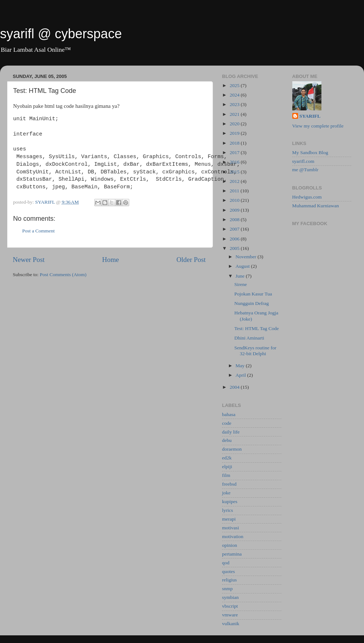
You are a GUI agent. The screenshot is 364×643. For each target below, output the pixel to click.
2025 (235, 85)
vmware (230, 615)
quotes (228, 571)
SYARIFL (310, 116)
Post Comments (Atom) (63, 275)
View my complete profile (318, 126)
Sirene (241, 284)
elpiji (227, 466)
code (227, 423)
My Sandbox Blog (310, 152)
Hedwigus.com (307, 197)
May (241, 366)
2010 (235, 200)
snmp (227, 589)
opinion (230, 545)
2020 (235, 124)
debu (227, 440)
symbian (230, 597)
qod (226, 563)
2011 (235, 191)
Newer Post (29, 260)
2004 (235, 387)
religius (230, 580)
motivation (233, 536)
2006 (235, 239)
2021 (235, 114)
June (241, 276)
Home (111, 260)
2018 (235, 143)
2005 (235, 248)
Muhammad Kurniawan (316, 206)
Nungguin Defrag (252, 303)
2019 (235, 133)
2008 (235, 219)
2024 (235, 95)
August (243, 266)
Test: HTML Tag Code (257, 328)
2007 (235, 229)
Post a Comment (38, 231)
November (246, 257)
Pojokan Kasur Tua (253, 294)
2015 (235, 172)
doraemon (232, 449)
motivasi (231, 528)
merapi (229, 519)
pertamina (232, 554)
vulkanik (231, 624)
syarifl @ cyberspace (61, 34)
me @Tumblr (305, 170)
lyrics (227, 510)
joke (226, 493)
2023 (235, 104)
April (241, 375)
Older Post (191, 260)
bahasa (229, 414)
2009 (235, 210)
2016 (235, 162)
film (226, 475)
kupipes (230, 501)
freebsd (229, 484)
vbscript (230, 606)
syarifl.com (303, 161)
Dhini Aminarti (249, 338)
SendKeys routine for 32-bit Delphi (255, 351)
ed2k (227, 458)
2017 (235, 152)
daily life (231, 432)
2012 (235, 181)
